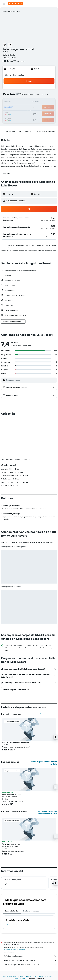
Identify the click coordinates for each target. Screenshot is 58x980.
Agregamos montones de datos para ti (30, 960)
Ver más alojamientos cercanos (45, 714)
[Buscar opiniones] (31, 380)
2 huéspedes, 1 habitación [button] (16, 75)
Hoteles (21, 977)
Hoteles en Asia (31, 977)
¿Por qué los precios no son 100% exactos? (30, 964)
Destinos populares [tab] (31, 911)
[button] (4, 4)
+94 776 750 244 (9, 58)
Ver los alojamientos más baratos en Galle (44, 763)
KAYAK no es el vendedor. (30, 956)
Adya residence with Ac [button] (11, 794)
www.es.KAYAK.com (9, 977)
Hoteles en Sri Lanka (46, 977)
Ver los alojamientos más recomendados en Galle (47, 812)
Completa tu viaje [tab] (12, 911)
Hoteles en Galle (12, 925)
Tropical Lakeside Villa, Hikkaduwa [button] (16, 742)
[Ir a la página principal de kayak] (15, 4)
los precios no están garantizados (14, 949)
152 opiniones (19, 61)
